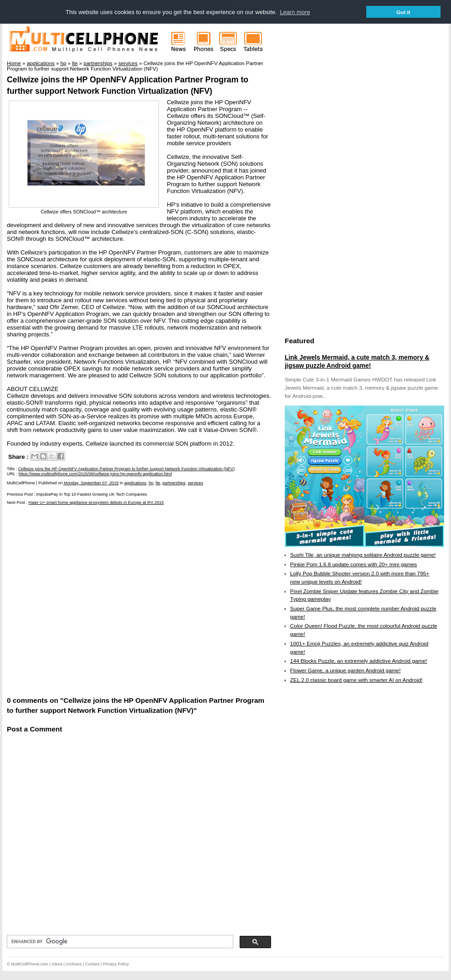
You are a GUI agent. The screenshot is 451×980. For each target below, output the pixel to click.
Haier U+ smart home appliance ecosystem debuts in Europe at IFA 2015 (96, 503)
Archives (74, 964)
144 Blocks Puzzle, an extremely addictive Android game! (359, 661)
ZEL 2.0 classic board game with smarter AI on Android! (356, 680)
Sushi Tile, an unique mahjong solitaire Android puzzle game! (363, 555)
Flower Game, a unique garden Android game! (346, 670)
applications (136, 483)
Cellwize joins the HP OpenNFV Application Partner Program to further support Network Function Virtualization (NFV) (127, 469)
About (57, 964)
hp (151, 483)
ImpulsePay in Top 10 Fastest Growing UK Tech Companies (91, 494)
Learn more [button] (295, 12)
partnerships (174, 483)
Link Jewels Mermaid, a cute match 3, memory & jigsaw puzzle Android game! (357, 361)
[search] (119, 942)
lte (158, 483)
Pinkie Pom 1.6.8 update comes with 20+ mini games (354, 564)
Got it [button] (403, 12)
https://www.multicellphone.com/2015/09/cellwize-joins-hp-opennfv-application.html (95, 474)
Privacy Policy (116, 964)
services (195, 483)
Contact (92, 964)
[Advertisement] (88, 600)
